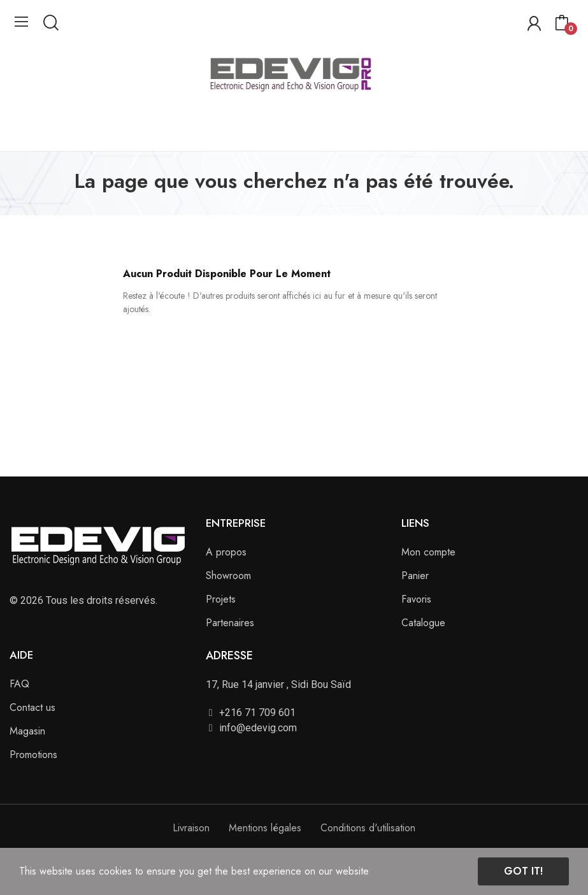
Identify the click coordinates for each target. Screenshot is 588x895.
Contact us (32, 707)
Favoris (416, 599)
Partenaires (230, 623)
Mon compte (428, 552)
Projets (221, 599)
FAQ (19, 684)
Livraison (191, 828)
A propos (226, 552)
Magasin (27, 731)
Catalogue (423, 623)
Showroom (228, 576)
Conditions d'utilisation (368, 828)
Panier (415, 576)
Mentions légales (265, 828)
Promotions (33, 755)
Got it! (523, 871)
